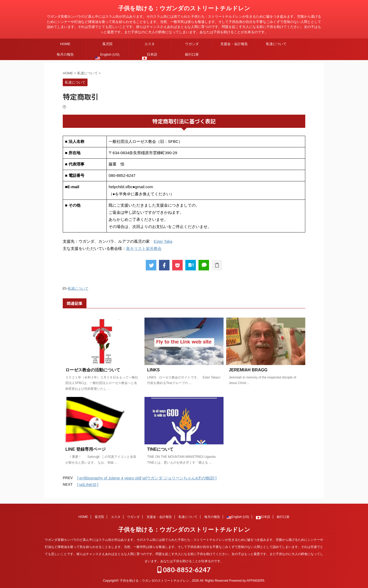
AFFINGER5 (255, 581)
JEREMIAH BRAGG (248, 370)
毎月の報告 (65, 54)
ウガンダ (192, 44)
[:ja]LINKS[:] (88, 485)
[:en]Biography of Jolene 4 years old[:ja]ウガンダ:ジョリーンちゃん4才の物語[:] (147, 478)
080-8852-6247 (184, 570)
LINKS (153, 370)
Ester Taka (163, 241)
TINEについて (160, 449)
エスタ (150, 44)
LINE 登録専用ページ (86, 449)
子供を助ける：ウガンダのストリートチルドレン (184, 8)
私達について (276, 44)
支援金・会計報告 (234, 44)
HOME (65, 44)
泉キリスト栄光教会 (144, 248)
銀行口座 (192, 54)
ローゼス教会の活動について (93, 370)
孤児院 (107, 44)
